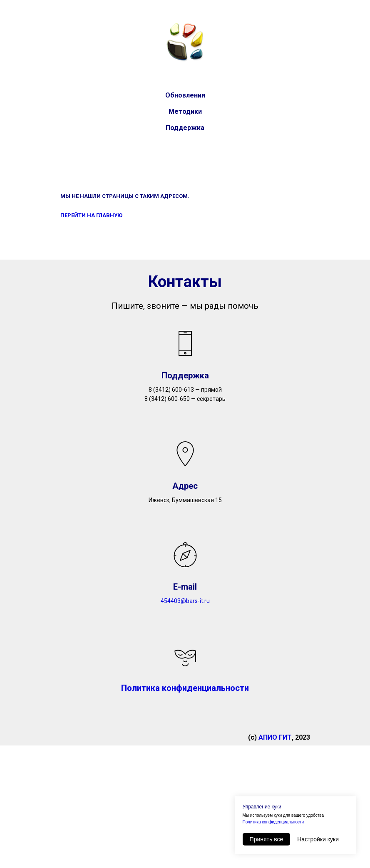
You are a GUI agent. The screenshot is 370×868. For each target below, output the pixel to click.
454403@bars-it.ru (185, 601)
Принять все (267, 839)
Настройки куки (318, 839)
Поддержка (185, 128)
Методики (185, 111)
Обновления (185, 95)
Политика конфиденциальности (273, 822)
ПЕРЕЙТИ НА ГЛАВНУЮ (91, 215)
